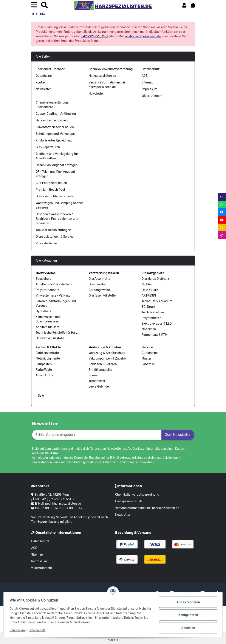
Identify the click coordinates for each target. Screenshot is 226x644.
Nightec (147, 284)
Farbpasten (44, 364)
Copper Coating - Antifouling (56, 114)
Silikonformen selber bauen (55, 127)
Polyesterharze (46, 243)
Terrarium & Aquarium (157, 301)
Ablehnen (187, 628)
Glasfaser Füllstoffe (102, 296)
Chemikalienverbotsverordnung (111, 69)
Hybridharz (43, 311)
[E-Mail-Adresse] (97, 435)
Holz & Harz (150, 290)
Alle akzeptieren (187, 602)
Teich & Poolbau (153, 312)
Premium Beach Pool (50, 190)
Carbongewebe (99, 290)
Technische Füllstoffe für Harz (57, 333)
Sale (41, 396)
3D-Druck (148, 307)
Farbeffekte (44, 370)
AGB (145, 76)
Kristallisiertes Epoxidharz (54, 141)
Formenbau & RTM (154, 335)
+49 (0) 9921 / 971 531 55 (58, 499)
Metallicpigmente (48, 359)
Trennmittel (97, 381)
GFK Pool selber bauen (51, 183)
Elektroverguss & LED (157, 324)
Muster (146, 359)
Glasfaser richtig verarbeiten (56, 196)
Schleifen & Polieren (103, 364)
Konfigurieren (187, 615)
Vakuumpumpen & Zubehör (108, 359)
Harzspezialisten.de (102, 76)
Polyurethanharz (47, 290)
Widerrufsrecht (152, 96)
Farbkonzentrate (47, 353)
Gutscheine (44, 76)
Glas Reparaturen (48, 147)
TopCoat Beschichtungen (53, 230)
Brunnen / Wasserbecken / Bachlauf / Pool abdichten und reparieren (57, 219)
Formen (94, 375)
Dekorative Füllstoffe (50, 338)
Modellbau (149, 329)
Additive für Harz (47, 327)
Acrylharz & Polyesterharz (54, 284)
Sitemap (147, 82)
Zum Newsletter (178, 435)
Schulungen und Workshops (55, 134)
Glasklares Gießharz (155, 279)
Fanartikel (149, 364)
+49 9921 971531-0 (94, 36)
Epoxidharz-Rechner (50, 69)
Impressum (149, 89)
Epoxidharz (44, 279)
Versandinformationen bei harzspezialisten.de (147, 508)
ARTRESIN (149, 296)
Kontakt (41, 82)
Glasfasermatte (99, 279)
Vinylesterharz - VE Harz (53, 296)
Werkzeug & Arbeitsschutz (107, 353)
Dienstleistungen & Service (55, 237)
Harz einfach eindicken (52, 120)
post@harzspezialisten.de (143, 36)
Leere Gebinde (99, 387)
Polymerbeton (152, 318)
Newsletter (43, 89)
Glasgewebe (97, 284)
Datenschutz (151, 69)
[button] (184, 5)
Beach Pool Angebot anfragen (57, 165)
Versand (113, 640)
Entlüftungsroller (101, 370)
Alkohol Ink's (44, 375)
